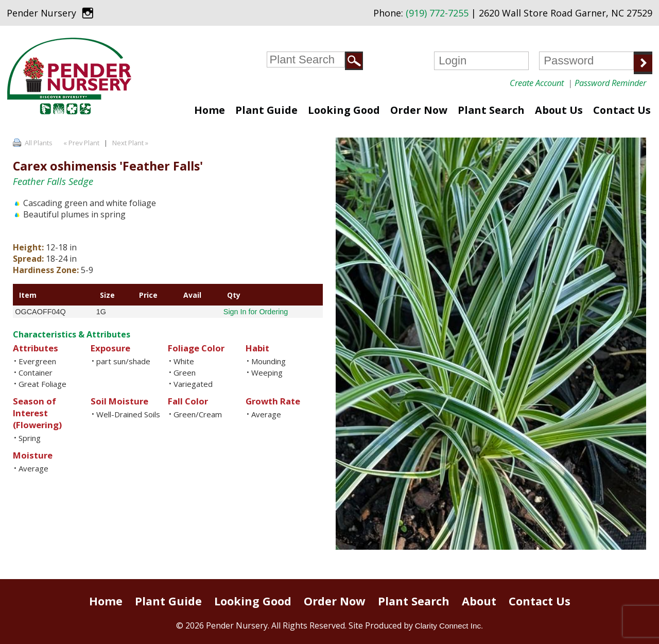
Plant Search (491, 110)
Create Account (537, 83)
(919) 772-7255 (437, 13)
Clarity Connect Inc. (449, 626)
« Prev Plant (81, 143)
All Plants (39, 143)
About (479, 601)
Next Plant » (131, 143)
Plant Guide (266, 110)
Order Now (419, 110)
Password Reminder (610, 83)
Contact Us (622, 110)
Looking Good (344, 110)
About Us (559, 110)
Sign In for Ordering (256, 312)
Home (210, 110)
